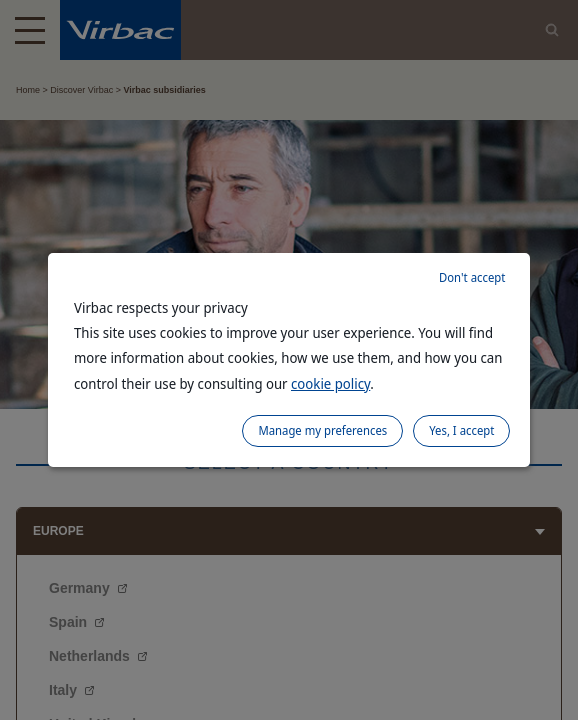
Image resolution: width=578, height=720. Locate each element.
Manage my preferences (322, 430)
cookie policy (330, 383)
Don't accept (472, 277)
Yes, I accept (461, 430)
